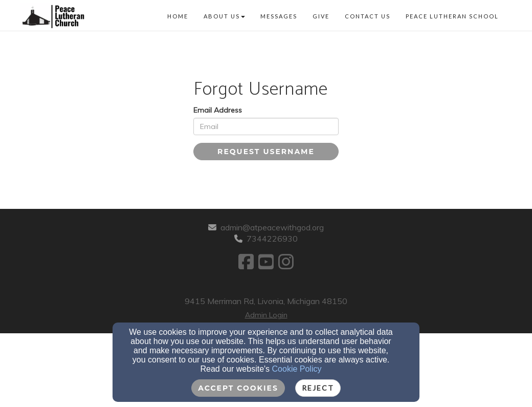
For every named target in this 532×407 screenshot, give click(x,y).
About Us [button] (224, 16)
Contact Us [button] (368, 16)
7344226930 (272, 239)
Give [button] (321, 16)
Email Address (218, 110)
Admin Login (266, 315)
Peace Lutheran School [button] (452, 16)
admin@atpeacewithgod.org (272, 227)
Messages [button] (279, 16)
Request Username (266, 152)
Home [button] (178, 16)
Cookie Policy (297, 369)
